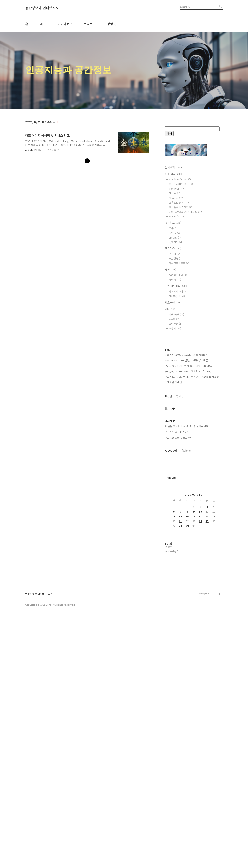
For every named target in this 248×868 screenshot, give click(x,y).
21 (180, 645)
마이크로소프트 (180, 263)
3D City (176, 237)
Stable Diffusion (181, 179)
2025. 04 (194, 619)
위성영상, (189, 490)
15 (187, 640)
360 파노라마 (179, 275)
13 (174, 640)
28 (180, 650)
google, (169, 495)
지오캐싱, (196, 495)
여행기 (175, 328)
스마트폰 (176, 324)
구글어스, (170, 501)
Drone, (207, 495)
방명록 (112, 24)
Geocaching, (172, 484)
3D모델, (187, 478)
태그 (43, 24)
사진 (170, 269)
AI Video (176, 198)
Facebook (171, 574)
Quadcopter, (200, 478)
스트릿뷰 (176, 259)
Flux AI (175, 193)
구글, (179, 501)
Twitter (186, 574)
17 (200, 640)
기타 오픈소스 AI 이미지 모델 (186, 212)
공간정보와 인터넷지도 (42, 8)
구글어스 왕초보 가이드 (177, 556)
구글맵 (176, 254)
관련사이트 (204, 842)
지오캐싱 (172, 302)
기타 (170, 309)
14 (180, 640)
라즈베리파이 (178, 291)
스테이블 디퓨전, (174, 506)
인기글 (180, 520)
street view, (183, 495)
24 (200, 645)
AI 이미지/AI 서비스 (35, 150)
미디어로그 (65, 24)
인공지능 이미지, (174, 490)
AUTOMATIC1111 (181, 184)
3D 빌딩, (185, 484)
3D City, (207, 490)
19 (214, 640)
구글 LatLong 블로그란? (178, 561)
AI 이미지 (173, 174)
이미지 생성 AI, (191, 501)
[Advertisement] (194, 405)
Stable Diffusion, (211, 501)
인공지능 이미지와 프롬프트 (40, 842)
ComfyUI (176, 189)
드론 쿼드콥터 (176, 286)
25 (207, 645)
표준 (174, 228)
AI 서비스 (176, 216)
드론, (206, 484)
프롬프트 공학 (179, 202)
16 (194, 640)
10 (200, 635)
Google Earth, (173, 478)
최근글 (168, 520)
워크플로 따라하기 (181, 207)
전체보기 (174, 167)
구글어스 (173, 248)
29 (187, 650)
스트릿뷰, (197, 484)
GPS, (198, 490)
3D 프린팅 (177, 296)
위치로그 (90, 24)
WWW (175, 319)
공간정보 (173, 223)
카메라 (175, 280)
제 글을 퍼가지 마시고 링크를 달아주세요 (186, 550)
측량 (174, 233)
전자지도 (176, 242)
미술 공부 (177, 314)
